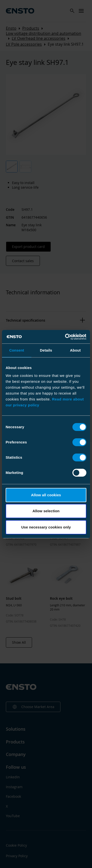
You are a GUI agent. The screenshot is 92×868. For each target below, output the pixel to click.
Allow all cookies (46, 495)
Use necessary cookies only (46, 527)
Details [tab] (46, 350)
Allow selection (46, 511)
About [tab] (75, 350)
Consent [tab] (17, 350)
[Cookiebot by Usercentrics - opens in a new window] (66, 337)
